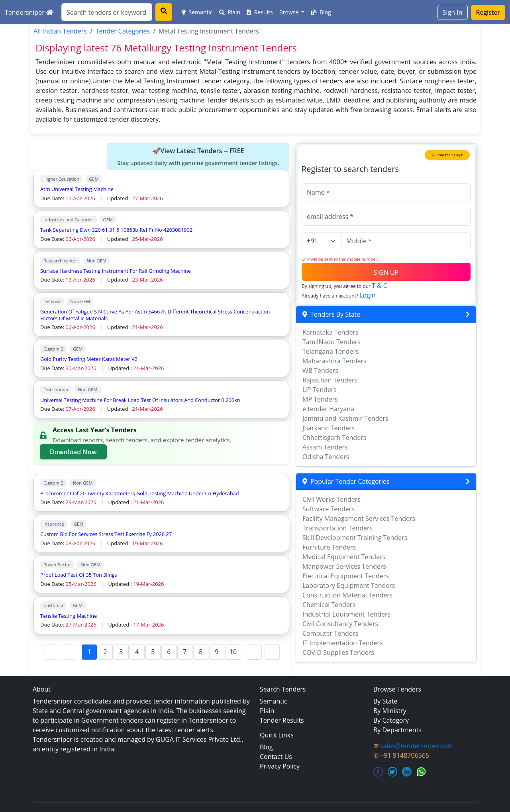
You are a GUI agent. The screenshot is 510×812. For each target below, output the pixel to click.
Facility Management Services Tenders (359, 518)
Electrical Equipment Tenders (346, 576)
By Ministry (390, 711)
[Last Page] (272, 652)
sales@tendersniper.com (417, 746)
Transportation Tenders (337, 528)
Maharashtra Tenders (334, 361)
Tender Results (282, 720)
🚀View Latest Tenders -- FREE (198, 157)
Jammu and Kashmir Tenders (345, 418)
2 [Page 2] (105, 652)
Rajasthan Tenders (330, 380)
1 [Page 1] (89, 652)
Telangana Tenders (331, 351)
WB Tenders (320, 371)
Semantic (197, 12)
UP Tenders (320, 390)
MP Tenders (320, 399)
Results (260, 12)
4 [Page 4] (137, 652)
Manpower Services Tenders (344, 566)
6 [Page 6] (169, 652)
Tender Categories (123, 31)
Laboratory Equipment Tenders (349, 585)
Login (368, 295)
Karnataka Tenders (331, 332)
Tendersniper (29, 12)
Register (488, 12)
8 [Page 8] (201, 652)
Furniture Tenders (329, 547)
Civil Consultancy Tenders (340, 624)
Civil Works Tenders (331, 499)
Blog (321, 12)
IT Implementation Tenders (343, 643)
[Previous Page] (69, 652)
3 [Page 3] (121, 652)
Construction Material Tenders (347, 595)
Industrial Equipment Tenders (346, 614)
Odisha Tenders (326, 457)
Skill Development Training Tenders (355, 538)
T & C (380, 286)
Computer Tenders (330, 633)
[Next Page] (254, 652)
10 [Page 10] (233, 652)
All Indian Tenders (60, 31)
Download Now (73, 452)
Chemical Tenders (329, 605)
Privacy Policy (280, 766)
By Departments (397, 730)
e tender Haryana (328, 409)
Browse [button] (290, 12)
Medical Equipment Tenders (344, 557)
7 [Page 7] (185, 652)
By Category (391, 720)
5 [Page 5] (153, 652)
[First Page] (51, 652)
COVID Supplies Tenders (338, 652)
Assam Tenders (325, 447)
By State (385, 701)
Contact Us (276, 757)
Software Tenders (329, 509)
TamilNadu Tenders (331, 342)
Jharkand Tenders (329, 428)
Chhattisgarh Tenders (334, 438)
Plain (230, 12)
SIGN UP (386, 272)
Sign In (453, 12)
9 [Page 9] (217, 652)
